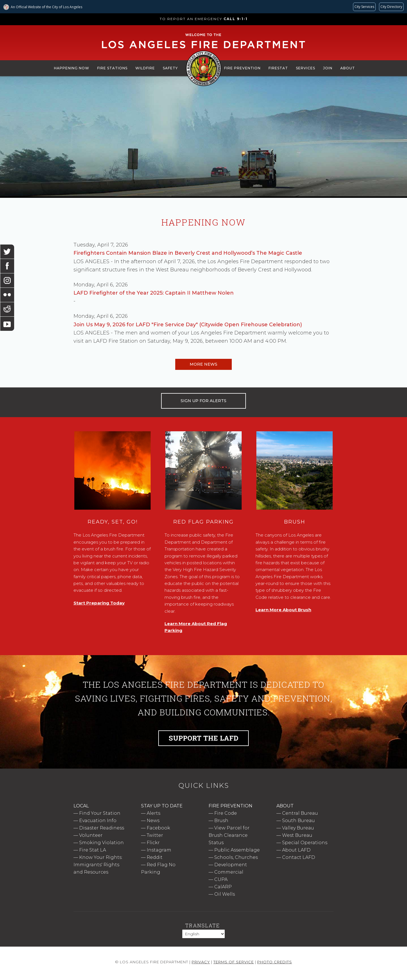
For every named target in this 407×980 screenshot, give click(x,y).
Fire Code (226, 813)
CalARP (223, 887)
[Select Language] (203, 934)
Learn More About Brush (283, 610)
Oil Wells (225, 894)
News (153, 821)
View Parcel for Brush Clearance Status (229, 835)
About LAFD (296, 850)
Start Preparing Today (99, 603)
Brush (221, 821)
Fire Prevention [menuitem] (242, 68)
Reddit (155, 857)
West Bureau (297, 835)
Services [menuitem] (306, 68)
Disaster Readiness (102, 828)
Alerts (153, 813)
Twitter (155, 835)
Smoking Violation (101, 843)
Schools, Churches (236, 857)
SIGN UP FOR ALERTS (203, 401)
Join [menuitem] (328, 68)
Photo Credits (275, 962)
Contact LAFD (299, 857)
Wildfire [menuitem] (145, 68)
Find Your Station (100, 813)
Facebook (158, 828)
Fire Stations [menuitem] (112, 68)
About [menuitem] (348, 68)
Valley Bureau (298, 828)
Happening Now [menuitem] (72, 68)
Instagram (159, 850)
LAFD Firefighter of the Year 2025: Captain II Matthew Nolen (154, 293)
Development (231, 865)
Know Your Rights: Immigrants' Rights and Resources (98, 865)
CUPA (221, 879)
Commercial (229, 872)
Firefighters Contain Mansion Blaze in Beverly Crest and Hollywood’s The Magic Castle (188, 253)
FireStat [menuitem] (278, 68)
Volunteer (91, 835)
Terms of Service (234, 962)
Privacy (201, 962)
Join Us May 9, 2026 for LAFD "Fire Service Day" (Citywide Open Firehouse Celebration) (188, 325)
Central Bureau (300, 813)
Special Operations (305, 843)
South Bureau (298, 821)
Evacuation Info (98, 821)
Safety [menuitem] (170, 68)
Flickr (153, 843)
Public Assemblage (237, 850)
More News (203, 364)
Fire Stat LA (93, 850)
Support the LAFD (203, 738)
